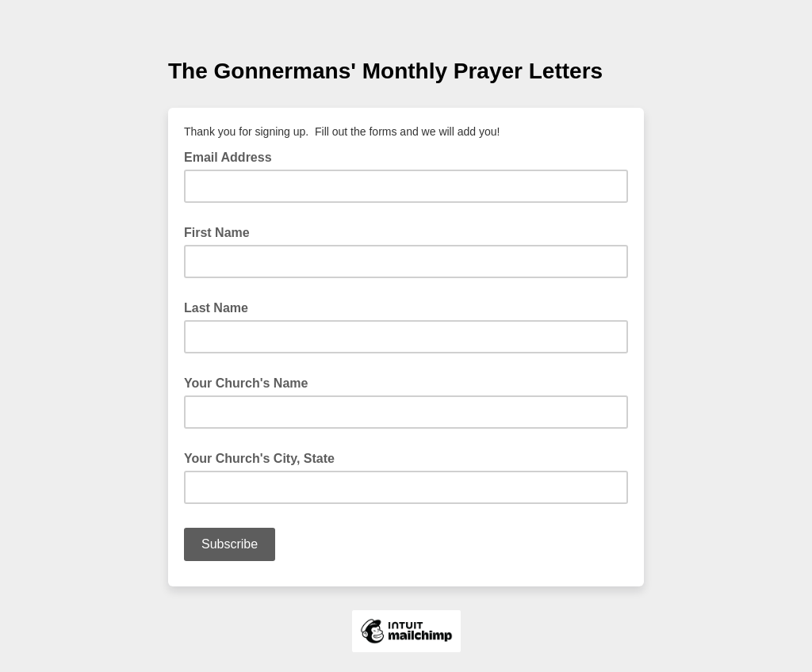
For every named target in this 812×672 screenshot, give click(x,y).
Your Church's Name (246, 383)
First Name (217, 233)
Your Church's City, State (259, 458)
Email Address (233, 156)
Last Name (216, 308)
